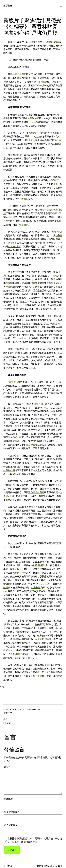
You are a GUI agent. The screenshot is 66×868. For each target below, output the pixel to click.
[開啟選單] (61, 6)
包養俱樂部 (16, 654)
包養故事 (56, 140)
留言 (7, 767)
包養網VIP (38, 565)
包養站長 (42, 639)
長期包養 (31, 445)
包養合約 (38, 404)
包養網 (44, 82)
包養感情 (24, 225)
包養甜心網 (9, 470)
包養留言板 (34, 140)
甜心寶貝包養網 (18, 74)
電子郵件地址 (12, 812)
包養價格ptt (15, 382)
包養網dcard (51, 42)
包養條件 (32, 118)
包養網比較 (14, 247)
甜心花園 (33, 658)
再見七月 (36, 709)
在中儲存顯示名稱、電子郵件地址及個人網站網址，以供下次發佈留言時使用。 (35, 840)
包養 (56, 184)
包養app (23, 199)
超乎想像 (8, 6)
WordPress (52, 866)
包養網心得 (18, 573)
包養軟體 (36, 588)
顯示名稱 (9, 799)
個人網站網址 (11, 825)
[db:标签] (7, 723)
